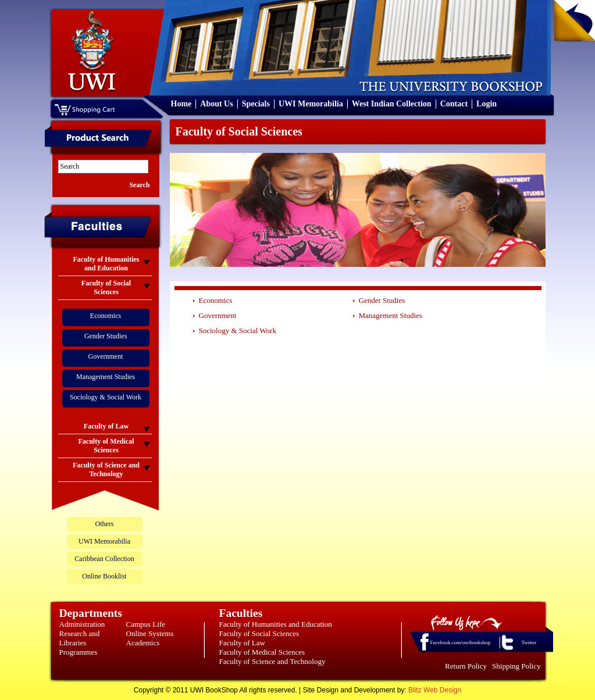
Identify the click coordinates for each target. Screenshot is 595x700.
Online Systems (150, 633)
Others (105, 524)
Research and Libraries (80, 638)
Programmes (79, 652)
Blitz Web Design (435, 690)
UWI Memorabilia (311, 104)
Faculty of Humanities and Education (276, 624)
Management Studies (106, 377)
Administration (82, 624)
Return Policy (466, 666)
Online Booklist (104, 576)
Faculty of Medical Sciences (262, 652)
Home (181, 104)
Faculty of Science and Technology (272, 661)
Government (106, 356)
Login (487, 104)
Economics (106, 316)
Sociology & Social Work (106, 397)
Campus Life (146, 624)
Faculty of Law (242, 643)
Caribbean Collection (104, 559)
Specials (256, 104)
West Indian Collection (392, 104)
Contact (454, 104)
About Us (216, 104)
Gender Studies (106, 336)
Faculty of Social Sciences (259, 633)
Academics (143, 643)
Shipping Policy (516, 666)
